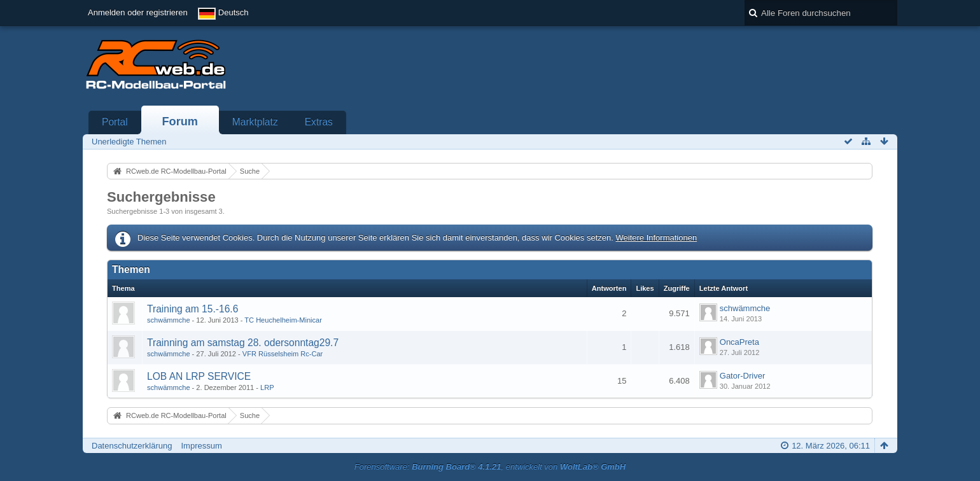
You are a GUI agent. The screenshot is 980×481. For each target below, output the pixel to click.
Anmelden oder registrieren (138, 12)
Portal (115, 122)
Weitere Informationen (656, 238)
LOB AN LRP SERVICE (199, 376)
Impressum (201, 446)
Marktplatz (255, 122)
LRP (267, 387)
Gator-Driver (743, 376)
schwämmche (169, 320)
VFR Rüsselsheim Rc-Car (283, 354)
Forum (180, 122)
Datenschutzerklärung (132, 446)
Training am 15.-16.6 (192, 309)
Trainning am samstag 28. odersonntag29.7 (243, 343)
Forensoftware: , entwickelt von (490, 467)
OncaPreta (739, 342)
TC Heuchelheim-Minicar (283, 320)
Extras (319, 122)
